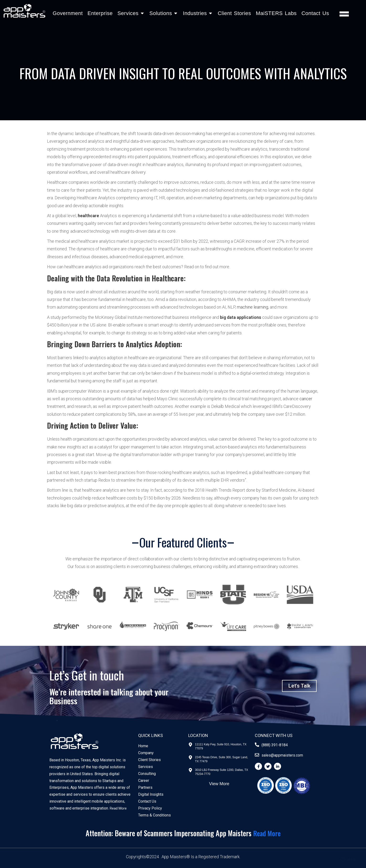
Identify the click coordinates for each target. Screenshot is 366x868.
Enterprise (100, 13)
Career (144, 781)
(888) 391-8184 (275, 745)
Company (146, 753)
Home (143, 746)
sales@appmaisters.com (282, 755)
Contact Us (315, 13)
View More (219, 784)
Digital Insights (151, 794)
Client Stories (234, 13)
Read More (119, 808)
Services (146, 767)
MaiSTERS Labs (276, 13)
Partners (145, 787)
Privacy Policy (150, 808)
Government (68, 13)
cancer (306, 399)
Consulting (147, 774)
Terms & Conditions (154, 815)
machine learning (253, 307)
